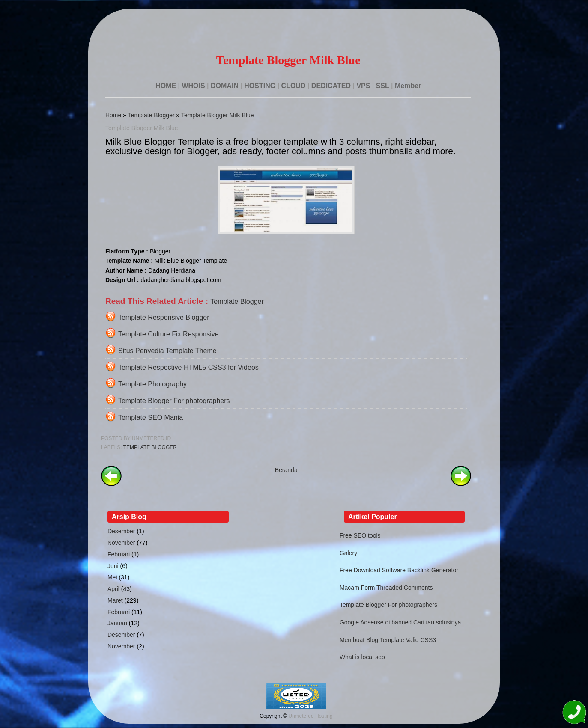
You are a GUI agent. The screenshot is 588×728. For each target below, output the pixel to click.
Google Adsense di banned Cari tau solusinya (400, 622)
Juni (113, 566)
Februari (119, 554)
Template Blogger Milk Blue (218, 115)
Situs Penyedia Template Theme (167, 351)
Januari (117, 623)
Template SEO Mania (151, 417)
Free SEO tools (360, 535)
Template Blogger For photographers (174, 401)
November (121, 543)
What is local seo (362, 657)
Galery (348, 553)
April (113, 589)
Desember (121, 531)
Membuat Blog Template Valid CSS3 (388, 640)
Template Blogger (151, 115)
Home (113, 115)
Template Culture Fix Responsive (169, 334)
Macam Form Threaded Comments (386, 588)
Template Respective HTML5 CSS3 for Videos (188, 367)
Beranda (286, 470)
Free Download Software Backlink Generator (399, 570)
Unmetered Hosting (310, 716)
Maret (115, 600)
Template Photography (152, 384)
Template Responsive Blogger (164, 317)
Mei (112, 577)
